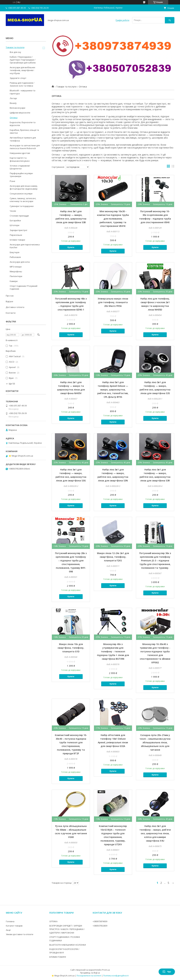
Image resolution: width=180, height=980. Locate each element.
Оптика (14, 118)
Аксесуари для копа (20, 262)
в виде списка (173, 167)
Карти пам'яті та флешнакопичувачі (20, 159)
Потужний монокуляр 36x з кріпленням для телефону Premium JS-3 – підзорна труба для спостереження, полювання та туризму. (155, 560)
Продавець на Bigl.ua (90, 973)
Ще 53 (12, 384)
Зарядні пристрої (18, 230)
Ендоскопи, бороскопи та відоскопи (23, 124)
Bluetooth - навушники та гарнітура (22, 92)
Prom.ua (106, 970)
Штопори (15, 225)
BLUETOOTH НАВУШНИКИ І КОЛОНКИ (68, 945)
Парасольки (16, 235)
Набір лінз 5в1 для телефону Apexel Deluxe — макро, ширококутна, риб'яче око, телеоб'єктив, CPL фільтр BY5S (113, 390)
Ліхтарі (13, 98)
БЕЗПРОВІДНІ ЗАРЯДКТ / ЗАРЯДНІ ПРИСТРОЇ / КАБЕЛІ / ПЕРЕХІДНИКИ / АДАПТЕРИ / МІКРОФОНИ (67, 929)
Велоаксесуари (17, 108)
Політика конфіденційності (116, 976)
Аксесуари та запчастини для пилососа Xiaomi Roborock (25, 147)
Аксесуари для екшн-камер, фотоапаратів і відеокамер (24, 187)
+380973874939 (100, 921)
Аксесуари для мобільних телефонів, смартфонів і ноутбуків (22, 70)
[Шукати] (170, 20)
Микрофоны (16, 271)
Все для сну (15, 52)
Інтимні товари (17, 240)
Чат (167, 972)
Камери (14, 281)
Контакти (11, 313)
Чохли (13, 211)
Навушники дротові (20, 153)
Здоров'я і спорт (18, 78)
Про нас (10, 296)
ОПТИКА (53, 921)
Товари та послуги (66, 87)
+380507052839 (100, 926)
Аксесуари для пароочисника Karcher (25, 246)
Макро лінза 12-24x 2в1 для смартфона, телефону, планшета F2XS (113, 557)
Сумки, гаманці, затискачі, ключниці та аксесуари (23, 200)
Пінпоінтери (16, 276)
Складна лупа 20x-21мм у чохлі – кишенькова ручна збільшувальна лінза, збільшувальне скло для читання (155, 742)
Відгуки (9, 301)
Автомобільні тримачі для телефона (23, 139)
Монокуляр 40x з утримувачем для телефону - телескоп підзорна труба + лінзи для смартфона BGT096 (113, 651)
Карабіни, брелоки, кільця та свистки (24, 131)
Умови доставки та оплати (20, 934)
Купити (71, 247)
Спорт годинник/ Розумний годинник (24, 287)
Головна (10, 921)
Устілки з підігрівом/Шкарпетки (20, 167)
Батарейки (15, 220)
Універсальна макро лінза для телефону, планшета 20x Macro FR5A (113, 302)
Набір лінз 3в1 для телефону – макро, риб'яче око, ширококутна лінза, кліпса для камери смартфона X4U (155, 833)
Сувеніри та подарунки (22, 206)
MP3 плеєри (16, 267)
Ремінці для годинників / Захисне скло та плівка (22, 84)
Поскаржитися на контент (89, 976)
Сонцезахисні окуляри (21, 194)
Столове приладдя (19, 216)
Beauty (13, 103)
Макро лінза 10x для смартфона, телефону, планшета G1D (71, 648)
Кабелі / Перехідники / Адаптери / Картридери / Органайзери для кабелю (23, 60)
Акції (8, 930)
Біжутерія (15, 252)
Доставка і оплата (15, 307)
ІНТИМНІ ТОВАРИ (58, 957)
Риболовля (15, 257)
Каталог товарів (14, 926)
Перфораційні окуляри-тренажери (21, 175)
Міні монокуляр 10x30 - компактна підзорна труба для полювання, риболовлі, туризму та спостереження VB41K (113, 219)
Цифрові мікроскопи (20, 113)
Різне (12, 181)
